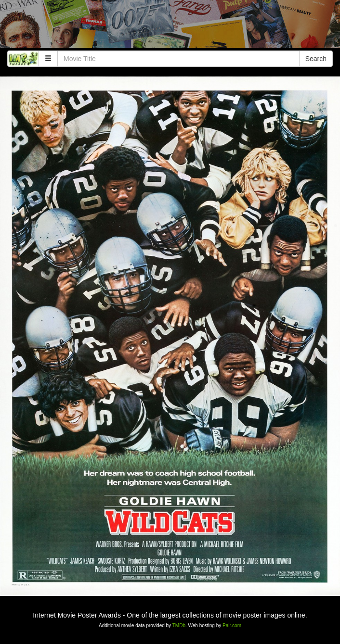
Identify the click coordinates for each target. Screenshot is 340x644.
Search (316, 59)
